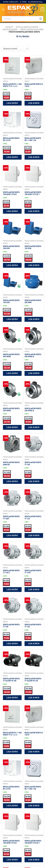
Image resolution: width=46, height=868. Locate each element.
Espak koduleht (11, 2)
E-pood (23, 2)
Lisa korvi (12, 103)
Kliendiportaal (36, 2)
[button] (3, 10)
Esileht (9, 27)
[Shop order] (16, 49)
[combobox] (23, 19)
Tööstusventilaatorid (32, 29)
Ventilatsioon (10, 29)
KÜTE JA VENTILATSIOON (27, 27)
